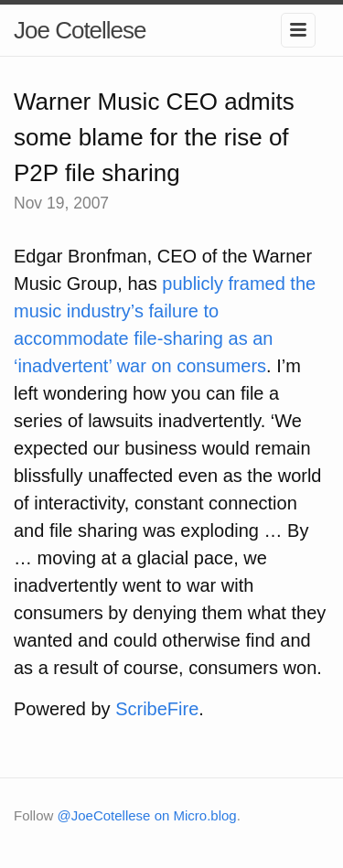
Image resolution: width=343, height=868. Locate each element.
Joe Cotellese (80, 30)
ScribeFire (157, 709)
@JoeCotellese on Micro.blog (147, 815)
